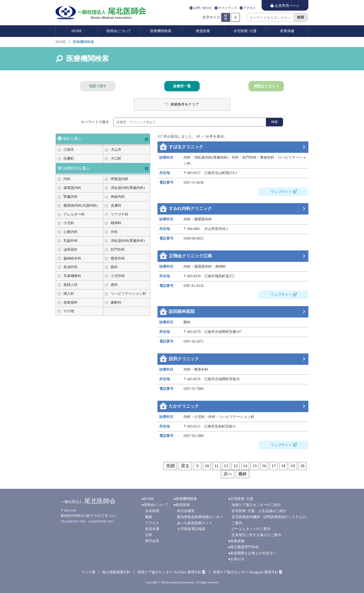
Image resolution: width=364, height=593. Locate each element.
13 (235, 466)
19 (293, 466)
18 (283, 466)
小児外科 (118, 276)
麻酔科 (116, 302)
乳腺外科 (71, 241)
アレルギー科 (74, 214)
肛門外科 (118, 250)
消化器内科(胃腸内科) (128, 188)
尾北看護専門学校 (244, 547)
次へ (228, 474)
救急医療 (203, 31)
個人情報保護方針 (116, 572)
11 (216, 466)
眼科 (114, 267)
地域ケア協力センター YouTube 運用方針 (169, 572)
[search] (270, 17)
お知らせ (237, 559)
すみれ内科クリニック (190, 209)
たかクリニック (184, 406)
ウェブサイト (281, 192)
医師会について (119, 31)
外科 (114, 232)
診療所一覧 (182, 86)
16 (264, 466)
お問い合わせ (202, 8)
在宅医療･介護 (245, 31)
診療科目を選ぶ (76, 168)
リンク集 (88, 572)
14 (245, 466)
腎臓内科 (71, 197)
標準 (226, 17)
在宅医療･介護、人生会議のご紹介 (259, 511)
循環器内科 (72, 188)
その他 (69, 311)
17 (274, 466)
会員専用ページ (287, 6)
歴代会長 (152, 541)
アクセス (249, 8)
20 (302, 466)
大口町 (116, 158)
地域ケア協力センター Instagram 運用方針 (246, 572)
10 (207, 466)
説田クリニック (184, 359)
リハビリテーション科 (128, 294)
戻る (185, 466)
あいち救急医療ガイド (195, 523)
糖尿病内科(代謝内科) (81, 206)
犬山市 (116, 150)
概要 (149, 517)
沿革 (149, 535)
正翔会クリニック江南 (190, 256)
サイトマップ (227, 8)
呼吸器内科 (120, 179)
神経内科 (118, 197)
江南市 (69, 150)
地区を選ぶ (72, 139)
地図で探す (98, 86)
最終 (242, 474)
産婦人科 (71, 285)
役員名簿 (152, 529)
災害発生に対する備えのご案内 (256, 535)
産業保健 (287, 31)
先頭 (170, 466)
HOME (77, 31)
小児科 (69, 223)
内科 (67, 179)
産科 (114, 285)
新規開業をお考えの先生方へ (253, 553)
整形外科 (118, 258)
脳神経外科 (72, 258)
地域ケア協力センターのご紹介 (256, 505)
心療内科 (71, 232)
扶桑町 (69, 158)
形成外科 (71, 267)
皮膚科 (116, 206)
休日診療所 (186, 511)
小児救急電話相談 (191, 529)
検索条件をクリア (185, 104)
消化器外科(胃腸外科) (128, 241)
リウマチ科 (120, 214)
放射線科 (71, 302)
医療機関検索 (161, 31)
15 (255, 466)
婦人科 (69, 294)
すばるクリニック (186, 147)
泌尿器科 (71, 250)
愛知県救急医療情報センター (200, 517)
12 (226, 466)
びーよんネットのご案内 (251, 529)
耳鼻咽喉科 (72, 276)
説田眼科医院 (182, 312)
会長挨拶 (152, 511)
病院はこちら (265, 86)
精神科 (116, 223)
